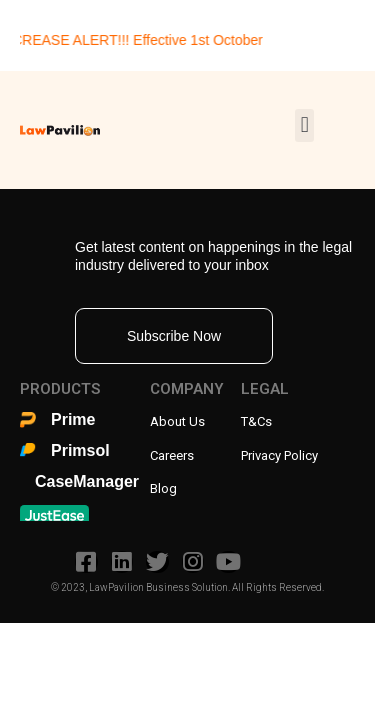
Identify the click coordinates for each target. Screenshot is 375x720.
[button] (304, 125)
